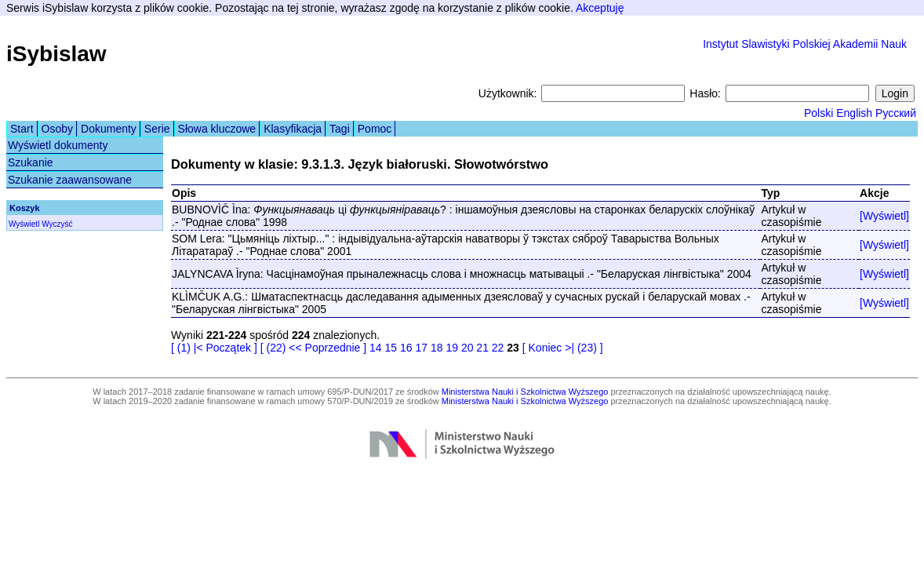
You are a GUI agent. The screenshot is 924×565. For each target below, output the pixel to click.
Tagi (340, 129)
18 (437, 348)
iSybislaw (56, 54)
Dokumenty (109, 129)
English (854, 113)
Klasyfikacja (293, 129)
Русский (896, 113)
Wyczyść (57, 224)
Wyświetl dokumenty (58, 145)
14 (376, 348)
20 (467, 348)
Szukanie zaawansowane (70, 180)
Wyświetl (24, 224)
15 (391, 348)
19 (452, 348)
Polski (819, 113)
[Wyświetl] (884, 216)
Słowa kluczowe (217, 129)
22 (498, 348)
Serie (157, 129)
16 (406, 348)
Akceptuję (600, 8)
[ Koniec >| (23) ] (563, 348)
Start (22, 129)
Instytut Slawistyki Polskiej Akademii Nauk (805, 44)
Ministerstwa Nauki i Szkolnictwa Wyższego (525, 392)
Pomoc (375, 129)
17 (421, 348)
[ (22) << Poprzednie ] (313, 348)
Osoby (57, 129)
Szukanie (31, 162)
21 (482, 348)
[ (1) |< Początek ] (214, 348)
